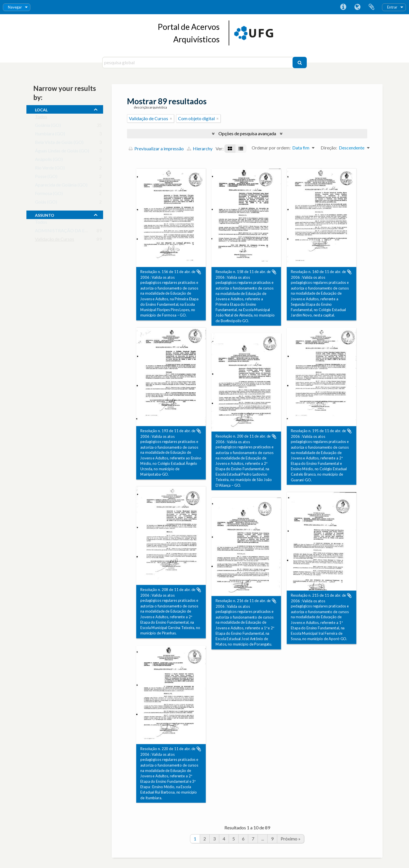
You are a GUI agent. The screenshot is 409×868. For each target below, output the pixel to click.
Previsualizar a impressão (156, 148)
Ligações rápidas (343, 7)
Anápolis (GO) (49, 160)
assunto (45, 215)
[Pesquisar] (300, 63)
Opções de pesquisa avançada (247, 133)
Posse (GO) (46, 177)
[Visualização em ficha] (230, 149)
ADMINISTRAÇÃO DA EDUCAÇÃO (71, 232)
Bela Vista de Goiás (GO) (59, 143)
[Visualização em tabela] (241, 149)
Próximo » (291, 839)
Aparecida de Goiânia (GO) (61, 186)
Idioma (357, 7)
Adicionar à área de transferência (199, 272)
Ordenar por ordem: (271, 148)
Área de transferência (372, 7)
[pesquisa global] (198, 63)
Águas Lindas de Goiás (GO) (62, 152)
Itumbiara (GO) (50, 135)
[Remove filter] (171, 118)
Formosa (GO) (49, 194)
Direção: (329, 148)
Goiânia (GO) (48, 126)
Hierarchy (200, 148)
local (41, 109)
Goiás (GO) (46, 203)
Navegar (15, 7)
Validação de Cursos (55, 240)
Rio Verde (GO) (50, 169)
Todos (41, 118)
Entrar (392, 7)
